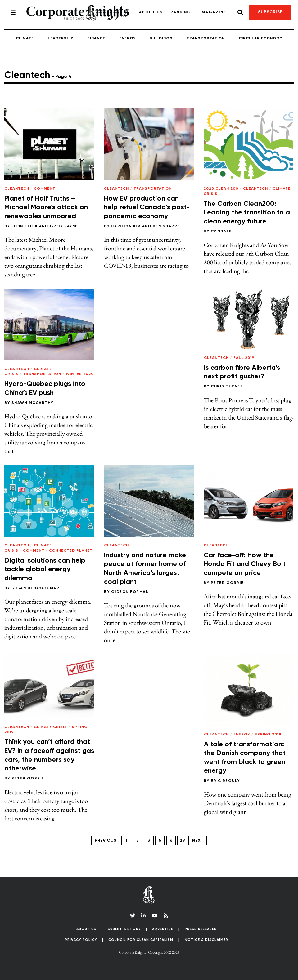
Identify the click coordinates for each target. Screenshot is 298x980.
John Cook (25, 226)
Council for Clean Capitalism (141, 940)
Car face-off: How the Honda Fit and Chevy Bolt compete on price (245, 564)
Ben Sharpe (166, 226)
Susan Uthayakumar (36, 588)
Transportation (206, 38)
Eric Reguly (225, 781)
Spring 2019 (268, 735)
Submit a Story (124, 929)
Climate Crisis (50, 727)
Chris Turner (227, 386)
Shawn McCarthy (32, 403)
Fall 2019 (244, 358)
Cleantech (17, 189)
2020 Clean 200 (221, 189)
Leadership (61, 38)
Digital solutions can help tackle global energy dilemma (45, 569)
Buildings (161, 38)
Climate (25, 38)
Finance (96, 38)
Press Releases (201, 929)
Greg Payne (64, 226)
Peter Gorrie (227, 583)
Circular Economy (260, 38)
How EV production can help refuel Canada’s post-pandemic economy (147, 207)
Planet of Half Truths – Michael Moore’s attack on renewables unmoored (46, 207)
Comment (45, 189)
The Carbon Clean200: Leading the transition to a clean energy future (247, 213)
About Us (151, 12)
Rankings (182, 12)
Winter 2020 (80, 374)
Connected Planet (71, 551)
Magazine (214, 12)
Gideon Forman (130, 592)
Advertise (163, 929)
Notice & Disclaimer (206, 940)
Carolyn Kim (126, 226)
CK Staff (221, 232)
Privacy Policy (81, 940)
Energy (127, 38)
